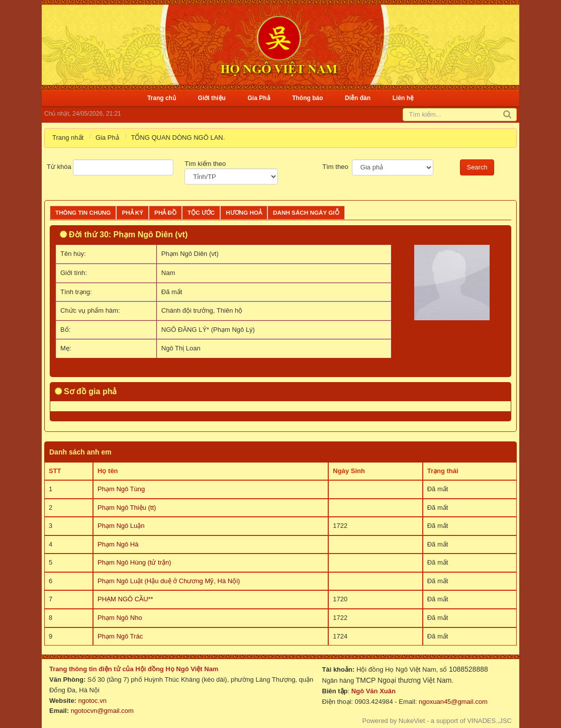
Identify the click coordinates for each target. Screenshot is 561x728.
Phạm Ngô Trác (120, 636)
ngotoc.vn (92, 701)
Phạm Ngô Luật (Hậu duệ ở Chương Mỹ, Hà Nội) (169, 581)
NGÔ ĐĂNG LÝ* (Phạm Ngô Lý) (208, 330)
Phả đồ (165, 212)
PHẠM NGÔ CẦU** (125, 599)
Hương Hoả (244, 212)
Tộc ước (201, 212)
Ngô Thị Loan (181, 348)
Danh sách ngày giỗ (306, 212)
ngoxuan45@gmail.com (452, 702)
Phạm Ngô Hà (118, 544)
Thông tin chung (83, 212)
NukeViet (412, 721)
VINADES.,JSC (489, 721)
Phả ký (132, 212)
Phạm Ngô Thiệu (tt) (127, 508)
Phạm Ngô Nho (120, 618)
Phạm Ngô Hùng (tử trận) (134, 562)
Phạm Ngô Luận (121, 526)
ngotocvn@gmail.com (102, 711)
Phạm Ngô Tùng (121, 489)
